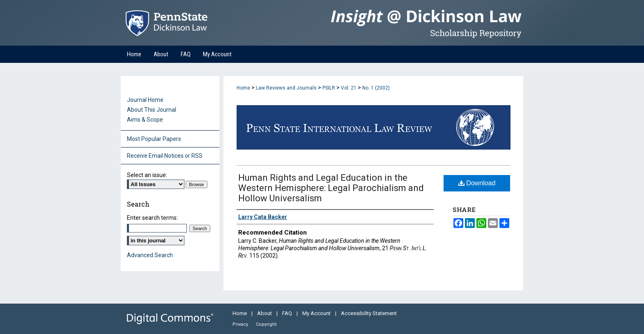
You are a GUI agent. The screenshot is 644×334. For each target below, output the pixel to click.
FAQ (288, 313)
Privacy (241, 324)
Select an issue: (147, 175)
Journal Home (145, 100)
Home (243, 88)
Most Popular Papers (154, 139)
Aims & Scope (145, 120)
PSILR (329, 88)
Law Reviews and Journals (286, 88)
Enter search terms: (152, 218)
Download (477, 183)
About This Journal (152, 110)
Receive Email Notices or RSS (165, 156)
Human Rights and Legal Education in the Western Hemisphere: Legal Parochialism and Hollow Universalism (331, 188)
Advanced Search (150, 255)
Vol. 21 (349, 88)
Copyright (266, 324)
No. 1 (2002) (376, 88)
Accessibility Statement (369, 313)
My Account (317, 313)
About (265, 313)
